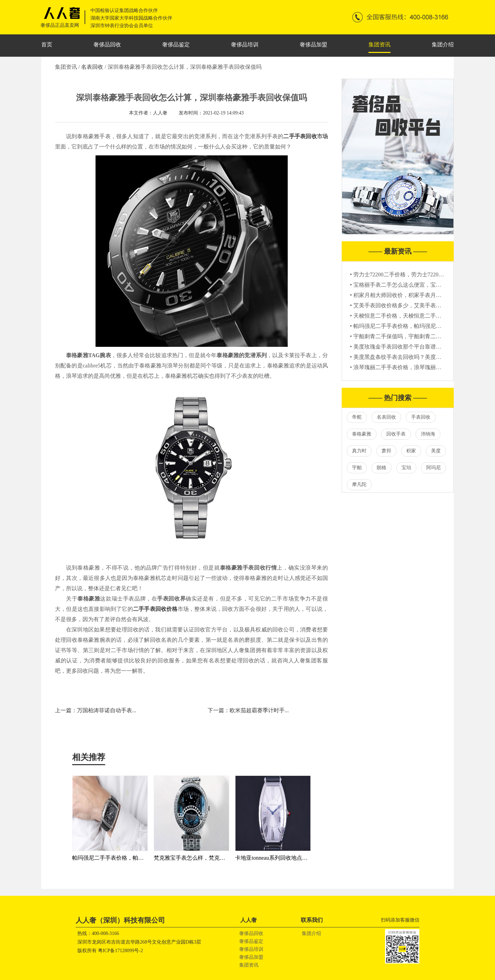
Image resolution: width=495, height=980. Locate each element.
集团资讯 (379, 45)
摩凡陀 (359, 485)
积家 (411, 451)
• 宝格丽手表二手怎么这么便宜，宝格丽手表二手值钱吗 (418, 285)
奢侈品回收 (107, 45)
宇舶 (357, 468)
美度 (436, 451)
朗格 (382, 468)
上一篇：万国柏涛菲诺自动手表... (96, 710)
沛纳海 (428, 434)
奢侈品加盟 (313, 45)
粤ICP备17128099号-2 (120, 951)
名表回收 (93, 67)
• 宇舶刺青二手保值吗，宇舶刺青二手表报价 (404, 336)
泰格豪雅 (362, 434)
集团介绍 (443, 45)
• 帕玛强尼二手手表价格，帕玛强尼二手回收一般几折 (415, 326)
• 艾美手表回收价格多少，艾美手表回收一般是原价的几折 (420, 305)
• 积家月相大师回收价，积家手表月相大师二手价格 (412, 295)
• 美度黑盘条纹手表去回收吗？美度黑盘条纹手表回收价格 (420, 357)
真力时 (359, 451)
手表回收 (421, 417)
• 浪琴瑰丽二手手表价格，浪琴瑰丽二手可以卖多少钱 (415, 367)
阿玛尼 (433, 468)
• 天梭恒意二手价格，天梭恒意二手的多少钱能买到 (412, 316)
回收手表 (396, 434)
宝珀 (406, 468)
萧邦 (386, 451)
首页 (47, 45)
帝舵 (357, 417)
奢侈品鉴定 (176, 45)
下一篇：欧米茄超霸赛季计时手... (248, 710)
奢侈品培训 (245, 45)
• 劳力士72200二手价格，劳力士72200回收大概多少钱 (415, 274)
